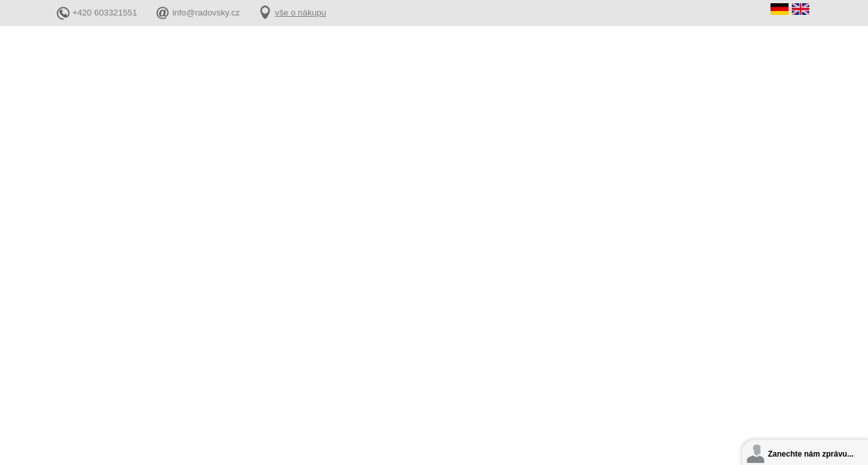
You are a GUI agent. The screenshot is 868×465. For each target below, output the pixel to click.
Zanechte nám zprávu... (811, 454)
